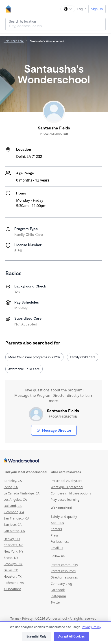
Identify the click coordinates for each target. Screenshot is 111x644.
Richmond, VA (14, 583)
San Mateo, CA (14, 531)
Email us (57, 548)
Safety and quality (64, 516)
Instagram (58, 596)
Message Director (54, 430)
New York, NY (13, 551)
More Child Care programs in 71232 (34, 357)
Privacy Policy (91, 627)
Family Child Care (83, 357)
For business (60, 542)
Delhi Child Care (14, 41)
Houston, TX (13, 576)
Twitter (56, 602)
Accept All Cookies (72, 636)
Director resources (64, 577)
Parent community (64, 565)
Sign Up (97, 9)
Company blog (61, 584)
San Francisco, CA (16, 518)
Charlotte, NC (13, 545)
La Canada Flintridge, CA (22, 493)
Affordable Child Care (24, 369)
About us (57, 523)
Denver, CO (12, 539)
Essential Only (36, 636)
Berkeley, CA (13, 481)
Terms (15, 618)
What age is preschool (67, 487)
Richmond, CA (14, 512)
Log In (82, 9)
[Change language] (68, 9)
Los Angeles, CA (15, 499)
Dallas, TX (11, 570)
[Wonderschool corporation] (54, 461)
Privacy (27, 618)
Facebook (58, 590)
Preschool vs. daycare (66, 481)
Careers (56, 529)
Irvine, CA (11, 487)
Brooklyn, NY (13, 564)
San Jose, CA (13, 525)
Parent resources (63, 571)
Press (55, 535)
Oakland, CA (13, 506)
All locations (12, 589)
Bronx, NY (11, 558)
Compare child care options (71, 493)
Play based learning (65, 499)
